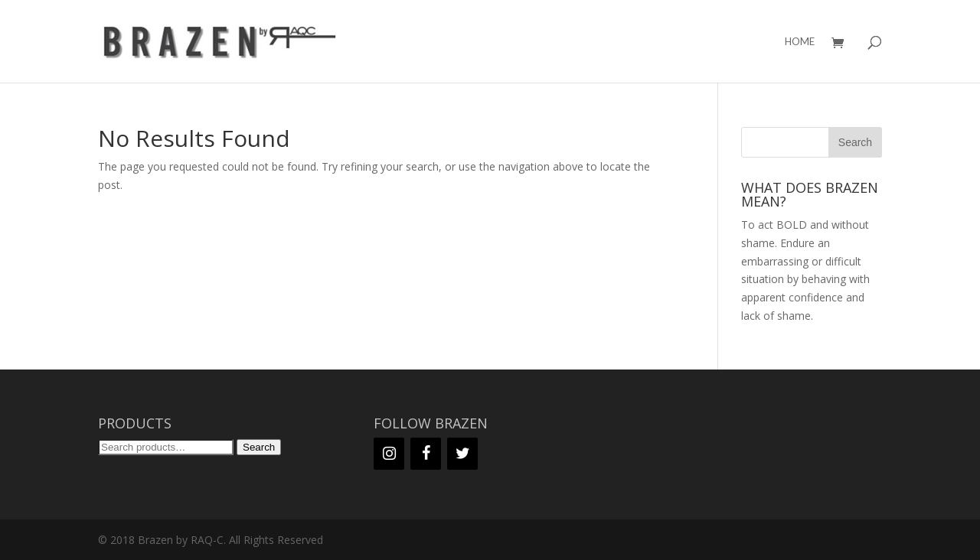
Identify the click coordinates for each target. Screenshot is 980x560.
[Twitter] (462, 454)
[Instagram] (389, 454)
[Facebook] (426, 454)
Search (259, 447)
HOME (800, 42)
